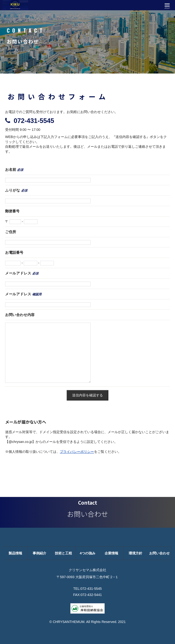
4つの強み (87, 553)
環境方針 (136, 553)
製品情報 (15, 553)
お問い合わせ (159, 553)
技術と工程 (63, 553)
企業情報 (111, 553)
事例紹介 (39, 553)
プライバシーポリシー (77, 452)
